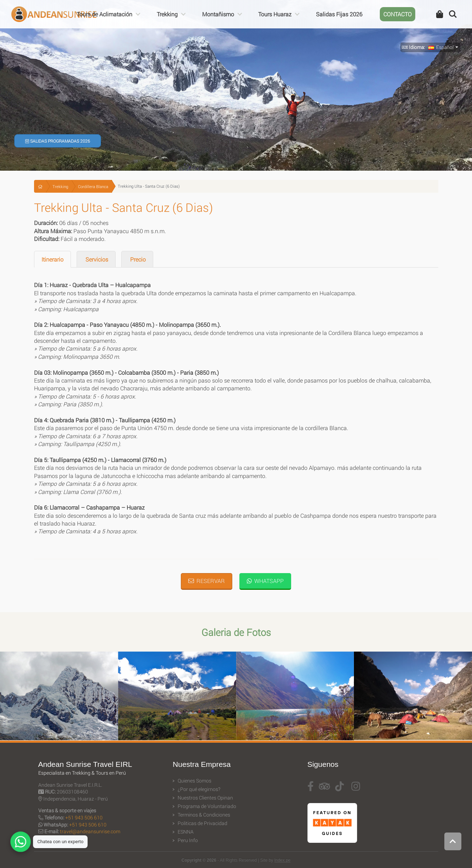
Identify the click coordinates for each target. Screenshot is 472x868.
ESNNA (186, 832)
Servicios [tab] (96, 259)
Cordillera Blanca (93, 186)
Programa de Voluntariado (207, 806)
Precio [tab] (137, 259)
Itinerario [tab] (52, 259)
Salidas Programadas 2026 (58, 141)
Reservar (207, 581)
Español (441, 47)
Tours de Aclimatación (104, 14)
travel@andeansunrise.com (90, 831)
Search (453, 14)
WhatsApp (265, 581)
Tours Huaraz (275, 14)
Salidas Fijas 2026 (339, 14)
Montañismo (218, 14)
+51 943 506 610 (84, 817)
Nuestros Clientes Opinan (205, 798)
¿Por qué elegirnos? (199, 789)
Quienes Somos (195, 781)
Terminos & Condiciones (204, 815)
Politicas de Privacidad (202, 823)
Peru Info (188, 840)
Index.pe (283, 860)
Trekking (167, 14)
